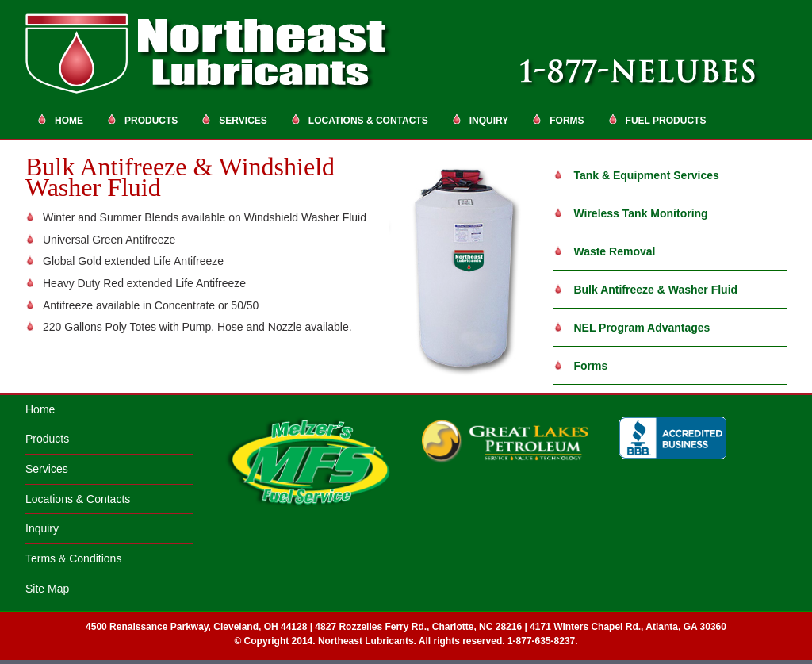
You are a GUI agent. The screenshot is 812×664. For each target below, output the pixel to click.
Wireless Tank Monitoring (631, 213)
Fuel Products (657, 120)
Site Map (47, 589)
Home (60, 120)
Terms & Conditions (73, 558)
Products (142, 120)
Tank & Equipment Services (636, 175)
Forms (558, 120)
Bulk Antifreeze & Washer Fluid (646, 290)
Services (234, 120)
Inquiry (481, 120)
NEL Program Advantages (632, 328)
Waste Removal (605, 251)
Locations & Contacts (360, 120)
